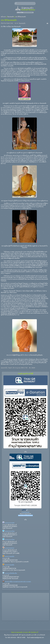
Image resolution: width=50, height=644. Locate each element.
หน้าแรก (3, 17)
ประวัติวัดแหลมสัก (9, 20)
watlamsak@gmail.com (37, 638)
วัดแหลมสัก (11, 17)
